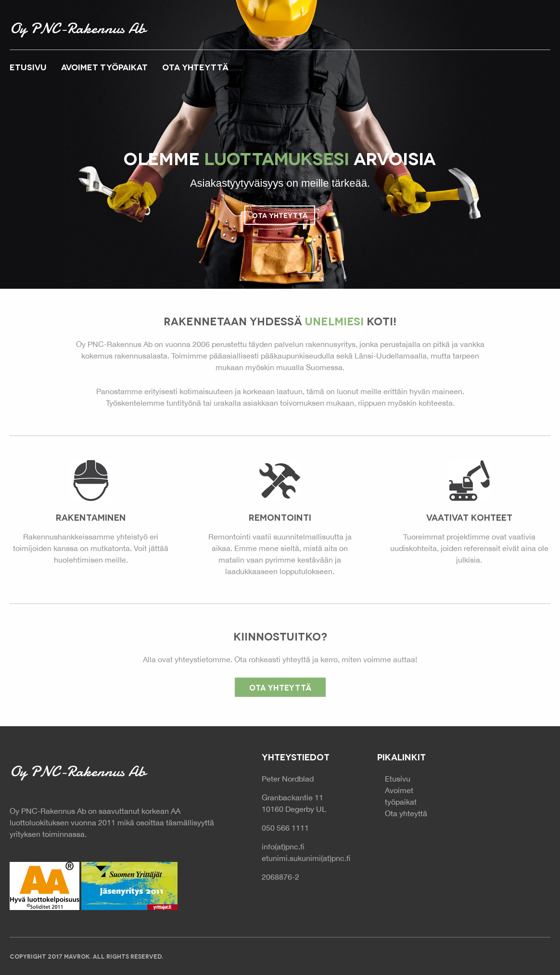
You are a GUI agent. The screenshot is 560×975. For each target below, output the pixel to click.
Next (511, 160)
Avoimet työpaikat (104, 67)
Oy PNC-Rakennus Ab (77, 28)
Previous (49, 160)
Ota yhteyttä (280, 215)
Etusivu (28, 67)
